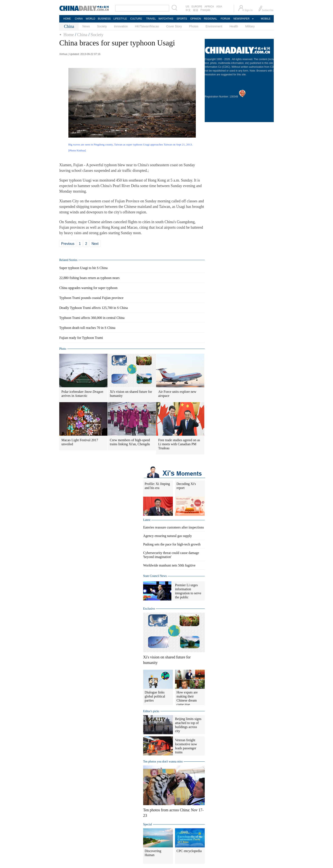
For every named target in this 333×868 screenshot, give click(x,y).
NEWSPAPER (241, 19)
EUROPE (197, 7)
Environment (214, 26)
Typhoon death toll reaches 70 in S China (87, 328)
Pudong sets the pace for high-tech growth (172, 544)
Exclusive (149, 609)
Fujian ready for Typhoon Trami (81, 338)
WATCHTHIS (166, 19)
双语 (196, 10)
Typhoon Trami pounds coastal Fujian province (91, 298)
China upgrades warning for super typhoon (88, 288)
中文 (188, 10)
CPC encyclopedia (189, 851)
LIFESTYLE (120, 19)
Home (69, 35)
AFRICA (209, 7)
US (187, 7)
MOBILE (266, 19)
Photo (63, 349)
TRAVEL (151, 19)
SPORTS (182, 19)
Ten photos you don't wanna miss (163, 762)
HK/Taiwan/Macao (147, 26)
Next (95, 244)
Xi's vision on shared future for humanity (131, 394)
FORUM (225, 19)
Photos (194, 26)
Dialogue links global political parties (155, 696)
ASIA (219, 7)
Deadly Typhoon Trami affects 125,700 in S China (94, 308)
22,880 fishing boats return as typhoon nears (89, 278)
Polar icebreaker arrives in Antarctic (82, 394)
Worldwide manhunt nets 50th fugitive (169, 565)
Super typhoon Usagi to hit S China (83, 268)
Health (234, 26)
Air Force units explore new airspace (177, 394)
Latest (147, 520)
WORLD (91, 19)
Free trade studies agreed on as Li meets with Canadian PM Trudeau (179, 444)
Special (147, 824)
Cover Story (174, 26)
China (82, 35)
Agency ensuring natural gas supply (167, 536)
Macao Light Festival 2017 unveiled (80, 442)
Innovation (121, 26)
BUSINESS (104, 19)
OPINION (196, 19)
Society (102, 26)
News (86, 26)
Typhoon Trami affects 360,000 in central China (92, 318)
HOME (67, 19)
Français (205, 10)
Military (250, 26)
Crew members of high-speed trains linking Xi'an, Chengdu (130, 442)
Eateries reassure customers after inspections (174, 527)
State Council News (155, 576)
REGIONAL (210, 19)
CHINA (79, 19)
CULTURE (136, 19)
